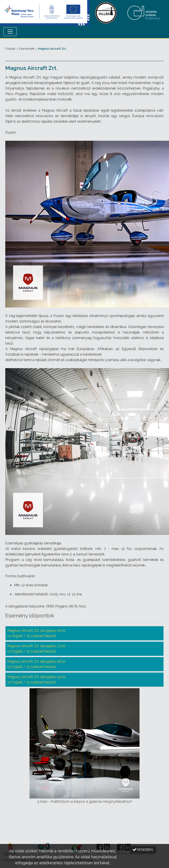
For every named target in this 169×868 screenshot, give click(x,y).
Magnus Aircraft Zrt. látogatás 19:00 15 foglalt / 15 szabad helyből (36, 680)
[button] (143, 850)
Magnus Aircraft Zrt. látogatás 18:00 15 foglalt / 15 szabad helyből (36, 664)
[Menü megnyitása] (10, 32)
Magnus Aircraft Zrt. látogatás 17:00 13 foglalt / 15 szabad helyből (36, 649)
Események (27, 49)
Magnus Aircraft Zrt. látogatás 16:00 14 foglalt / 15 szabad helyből (36, 633)
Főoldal (10, 49)
